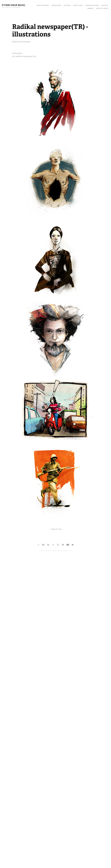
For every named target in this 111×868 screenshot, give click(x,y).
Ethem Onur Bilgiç (14, 5)
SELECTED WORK (43, 5)
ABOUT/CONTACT (102, 8)
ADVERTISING (56, 5)
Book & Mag (78, 5)
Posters (67, 5)
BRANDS (90, 8)
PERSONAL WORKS (92, 5)
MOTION (105, 5)
